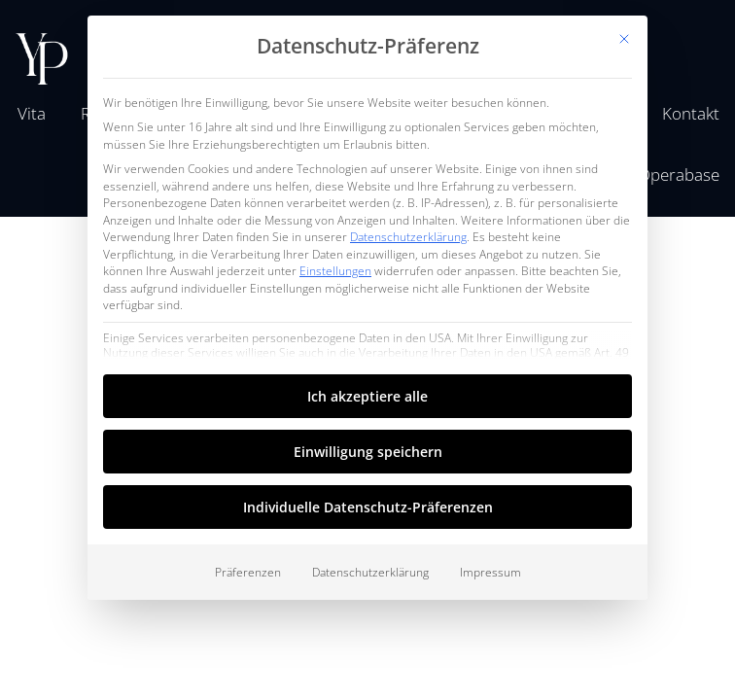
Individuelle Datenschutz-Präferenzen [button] (368, 507)
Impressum (490, 572)
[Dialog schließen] (624, 39)
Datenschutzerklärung (408, 237)
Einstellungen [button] (335, 271)
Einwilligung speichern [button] (368, 452)
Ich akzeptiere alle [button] (367, 396)
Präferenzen (248, 572)
